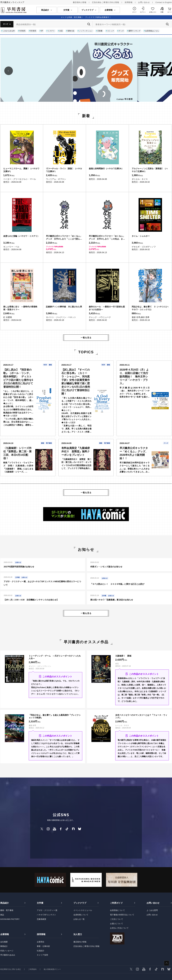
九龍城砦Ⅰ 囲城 (123, 656)
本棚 (162, 12)
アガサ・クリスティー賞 (47, 910)
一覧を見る (86, 338)
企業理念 (41, 942)
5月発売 (33, 31)
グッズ (121, 31)
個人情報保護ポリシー (52, 969)
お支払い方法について (119, 928)
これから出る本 (9, 31)
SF (42, 31)
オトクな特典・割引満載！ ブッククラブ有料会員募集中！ (86, 17)
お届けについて (116, 924)
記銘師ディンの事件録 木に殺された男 (64, 307)
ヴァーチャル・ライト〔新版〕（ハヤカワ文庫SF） (64, 170)
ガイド (134, 12)
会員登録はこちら (152, 31)
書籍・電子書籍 (7, 910)
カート (170, 12)
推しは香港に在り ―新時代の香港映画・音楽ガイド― (20, 308)
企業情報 (5, 934)
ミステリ (51, 31)
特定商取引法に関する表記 (11, 969)
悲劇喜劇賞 (41, 919)
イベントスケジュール (83, 910)
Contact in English (164, 2)
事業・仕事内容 (43, 946)
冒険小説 (71, 31)
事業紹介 (4, 946)
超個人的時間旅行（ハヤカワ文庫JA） (106, 169)
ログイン (143, 12)
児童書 (100, 31)
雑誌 (2, 915)
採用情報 (129, 2)
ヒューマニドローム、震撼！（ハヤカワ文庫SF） (21, 170)
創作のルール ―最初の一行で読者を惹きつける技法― (107, 308)
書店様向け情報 (80, 2)
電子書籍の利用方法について (122, 915)
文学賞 (40, 903)
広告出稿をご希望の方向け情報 (105, 2)
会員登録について (117, 910)
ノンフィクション (86, 31)
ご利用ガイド (116, 903)
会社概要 (4, 942)
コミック (111, 31)
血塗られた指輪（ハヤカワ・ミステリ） (21, 236)
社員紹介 (41, 951)
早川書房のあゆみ (8, 955)
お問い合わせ (144, 2)
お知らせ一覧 (79, 919)
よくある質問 (152, 910)
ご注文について (116, 919)
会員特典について (81, 915)
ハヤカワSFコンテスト (46, 915)
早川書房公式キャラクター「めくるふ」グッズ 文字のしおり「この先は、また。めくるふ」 (107, 238)
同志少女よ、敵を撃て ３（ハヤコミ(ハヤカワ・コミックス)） (150, 308)
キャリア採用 (42, 955)
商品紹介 (5, 903)
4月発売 (22, 31)
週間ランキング (134, 31)
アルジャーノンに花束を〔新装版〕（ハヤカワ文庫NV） (150, 170)
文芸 (61, 31)
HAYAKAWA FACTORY (10, 919)
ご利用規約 (32, 969)
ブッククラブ (80, 903)
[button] (9, 71)
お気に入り (153, 12)
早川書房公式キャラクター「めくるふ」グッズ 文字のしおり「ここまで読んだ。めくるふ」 (64, 238)
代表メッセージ (7, 951)
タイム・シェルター (141, 236)
